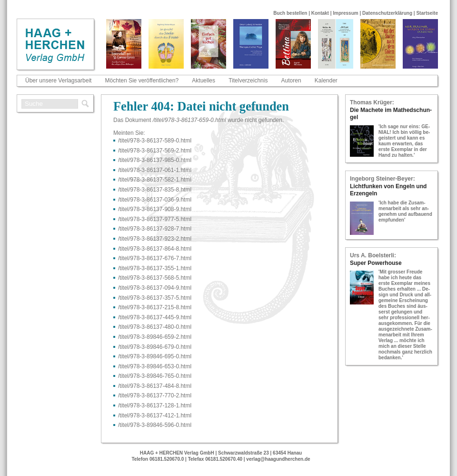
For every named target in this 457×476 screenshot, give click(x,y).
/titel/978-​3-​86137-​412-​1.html (155, 415)
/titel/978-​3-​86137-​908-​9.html (155, 209)
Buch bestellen (290, 13)
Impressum (345, 13)
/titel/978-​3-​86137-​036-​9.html (155, 200)
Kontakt (320, 13)
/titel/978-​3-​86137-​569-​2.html (155, 151)
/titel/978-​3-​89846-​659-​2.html (155, 337)
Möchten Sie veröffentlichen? (142, 81)
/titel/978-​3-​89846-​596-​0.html (155, 425)
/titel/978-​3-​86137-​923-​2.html (155, 239)
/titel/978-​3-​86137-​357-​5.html (155, 298)
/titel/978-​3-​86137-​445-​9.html (155, 317)
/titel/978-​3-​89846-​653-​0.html (155, 366)
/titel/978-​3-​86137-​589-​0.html (155, 141)
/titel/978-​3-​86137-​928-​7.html (155, 229)
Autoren (291, 81)
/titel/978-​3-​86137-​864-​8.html (155, 249)
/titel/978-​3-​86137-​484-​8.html (155, 386)
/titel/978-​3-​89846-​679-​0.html (155, 347)
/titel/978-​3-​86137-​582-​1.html (155, 180)
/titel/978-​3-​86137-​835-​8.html (155, 190)
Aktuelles (204, 81)
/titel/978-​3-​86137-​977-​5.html (155, 219)
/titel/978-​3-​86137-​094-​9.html (155, 288)
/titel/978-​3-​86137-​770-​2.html (155, 395)
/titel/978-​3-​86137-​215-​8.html (155, 307)
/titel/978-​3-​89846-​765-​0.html (155, 376)
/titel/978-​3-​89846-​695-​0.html (155, 356)
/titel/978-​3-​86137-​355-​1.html (155, 268)
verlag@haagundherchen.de (278, 459)
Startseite (427, 13)
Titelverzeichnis (248, 81)
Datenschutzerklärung (387, 13)
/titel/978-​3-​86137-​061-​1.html (155, 170)
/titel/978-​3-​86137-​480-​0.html (155, 327)
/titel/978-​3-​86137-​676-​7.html (155, 258)
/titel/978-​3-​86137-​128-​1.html (155, 405)
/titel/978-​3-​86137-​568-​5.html (155, 278)
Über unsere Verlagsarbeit (58, 81)
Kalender (326, 81)
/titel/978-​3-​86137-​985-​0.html (155, 160)
